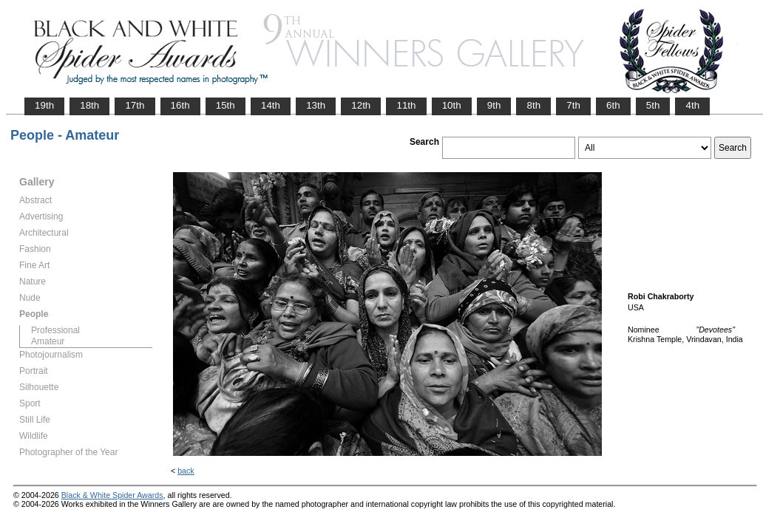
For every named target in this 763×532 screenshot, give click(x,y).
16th (180, 105)
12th (361, 105)
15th (225, 105)
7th (573, 105)
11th (406, 105)
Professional (55, 330)
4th (692, 105)
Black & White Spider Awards (112, 495)
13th (316, 105)
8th (533, 105)
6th (613, 105)
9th (494, 105)
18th (89, 105)
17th (135, 105)
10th (452, 105)
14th (271, 105)
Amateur (48, 341)
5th (653, 105)
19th (44, 105)
